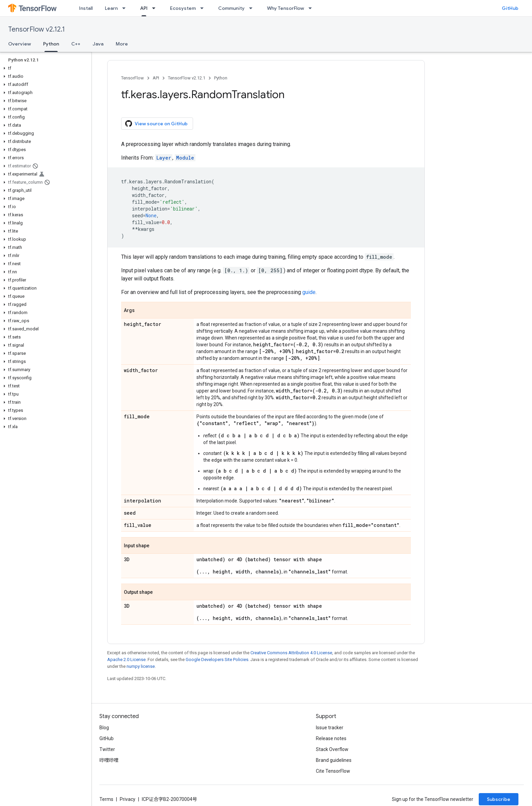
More (122, 44)
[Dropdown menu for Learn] (126, 8)
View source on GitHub (156, 124)
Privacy (128, 799)
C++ (76, 44)
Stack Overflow (332, 749)
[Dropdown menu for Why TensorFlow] (312, 8)
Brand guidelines (334, 760)
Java (98, 44)
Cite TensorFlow (333, 771)
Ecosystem (183, 8)
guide (309, 292)
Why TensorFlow (286, 8)
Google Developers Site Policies (217, 660)
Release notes (331, 738)
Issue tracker (330, 728)
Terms (106, 799)
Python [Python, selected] (51, 44)
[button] (44, 68)
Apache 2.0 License (126, 660)
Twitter (107, 749)
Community (231, 8)
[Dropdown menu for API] (156, 8)
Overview (20, 44)
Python (221, 78)
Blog (104, 728)
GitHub (510, 8)
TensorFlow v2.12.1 (36, 29)
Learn (111, 8)
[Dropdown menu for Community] (253, 8)
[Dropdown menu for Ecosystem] (204, 8)
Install (86, 8)
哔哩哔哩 (109, 760)
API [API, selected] (144, 8)
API (156, 78)
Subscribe (499, 799)
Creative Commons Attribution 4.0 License (291, 653)
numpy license (141, 666)
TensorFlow (132, 78)
